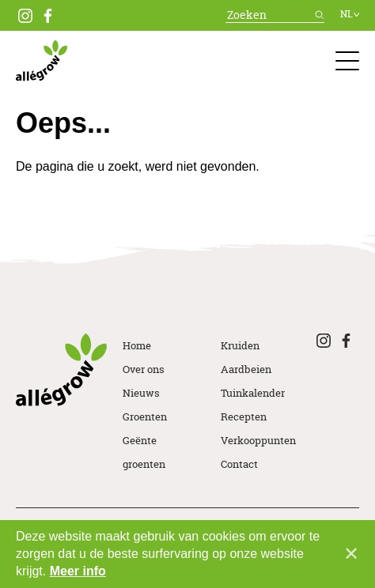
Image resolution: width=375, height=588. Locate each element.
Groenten (145, 416)
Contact (239, 464)
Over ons (144, 369)
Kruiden (240, 345)
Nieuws (141, 393)
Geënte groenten (144, 452)
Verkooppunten (258, 440)
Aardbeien (246, 369)
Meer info (78, 571)
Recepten (244, 416)
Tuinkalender (253, 393)
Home (137, 345)
